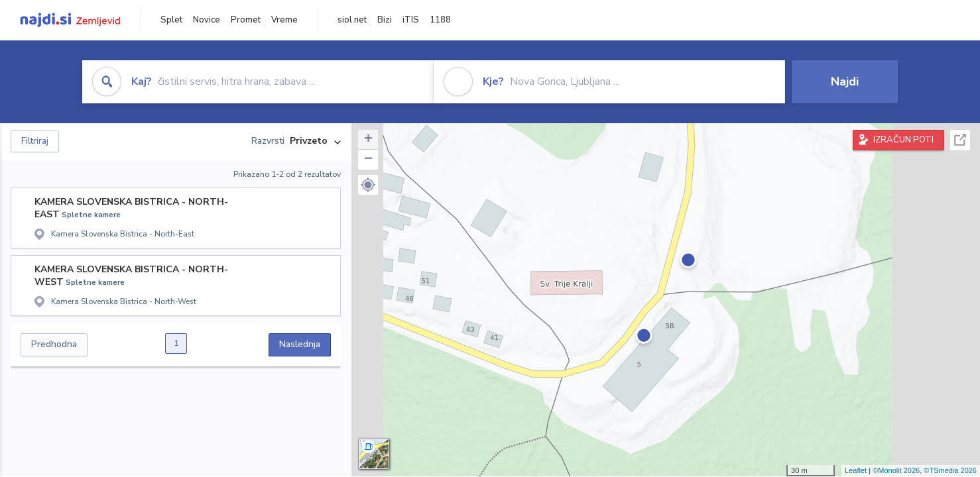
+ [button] (368, 140)
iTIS (411, 20)
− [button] (368, 160)
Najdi (845, 81)
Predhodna (54, 344)
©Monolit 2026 (896, 470)
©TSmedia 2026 (950, 470)
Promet (246, 20)
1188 (440, 20)
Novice (207, 20)
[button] (368, 185)
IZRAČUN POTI (903, 140)
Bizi (385, 20)
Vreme (284, 20)
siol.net (352, 20)
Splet (171, 20)
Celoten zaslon (960, 140)
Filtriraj (35, 141)
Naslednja (300, 344)
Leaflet (856, 470)
